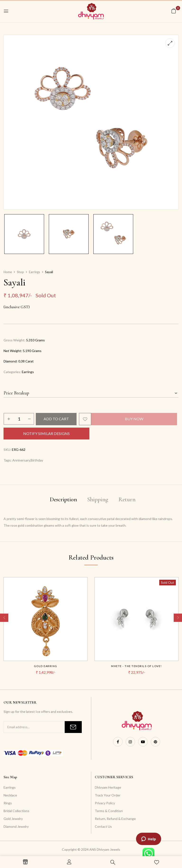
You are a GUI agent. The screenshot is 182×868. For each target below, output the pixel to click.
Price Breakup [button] (16, 393)
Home (8, 272)
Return (127, 499)
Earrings (34, 272)
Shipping (98, 499)
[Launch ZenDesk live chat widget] (149, 839)
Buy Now (134, 419)
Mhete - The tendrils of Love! (136, 666)
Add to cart (56, 419)
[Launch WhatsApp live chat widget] (148, 854)
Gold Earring (46, 666)
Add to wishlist (85, 419)
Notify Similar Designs (46, 433)
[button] (174, 11)
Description (63, 499)
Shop (20, 272)
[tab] (63, 500)
